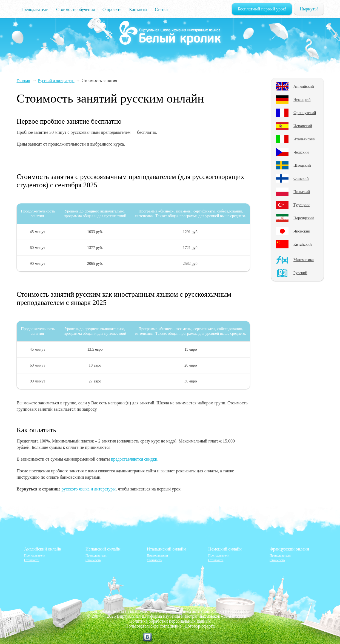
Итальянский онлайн (166, 549)
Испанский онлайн (103, 549)
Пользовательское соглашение (154, 626)
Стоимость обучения (75, 9)
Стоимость (32, 560)
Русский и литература (56, 81)
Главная (23, 81)
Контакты (138, 9)
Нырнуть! (309, 9)
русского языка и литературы (89, 489)
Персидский (304, 218)
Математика (304, 260)
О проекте (112, 9)
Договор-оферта (200, 626)
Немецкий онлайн (225, 549)
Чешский (301, 152)
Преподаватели (35, 9)
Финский (301, 178)
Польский (302, 192)
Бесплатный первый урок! (262, 9)
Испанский (303, 126)
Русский (300, 273)
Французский (305, 113)
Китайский (303, 244)
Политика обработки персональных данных (170, 621)
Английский (304, 86)
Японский (302, 231)
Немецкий (302, 100)
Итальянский (304, 139)
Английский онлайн (43, 549)
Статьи (161, 9)
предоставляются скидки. (135, 459)
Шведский (302, 165)
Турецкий (302, 205)
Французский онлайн (289, 549)
